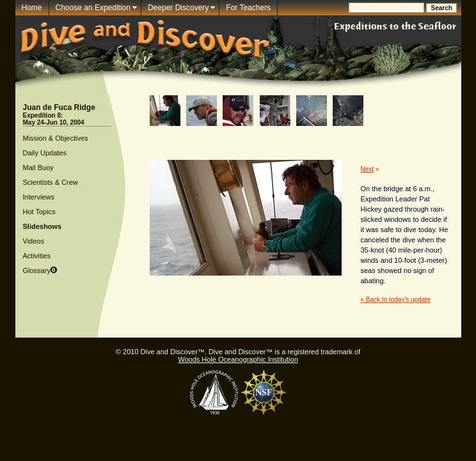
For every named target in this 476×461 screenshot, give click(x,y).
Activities (37, 256)
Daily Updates (45, 153)
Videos (34, 241)
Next (368, 169)
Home (32, 8)
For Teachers (248, 8)
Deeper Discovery (178, 8)
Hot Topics (39, 212)
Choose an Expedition (93, 8)
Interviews (39, 197)
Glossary (37, 270)
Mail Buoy (38, 168)
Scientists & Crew (51, 182)
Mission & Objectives (56, 138)
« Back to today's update (396, 300)
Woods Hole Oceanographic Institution (238, 359)
